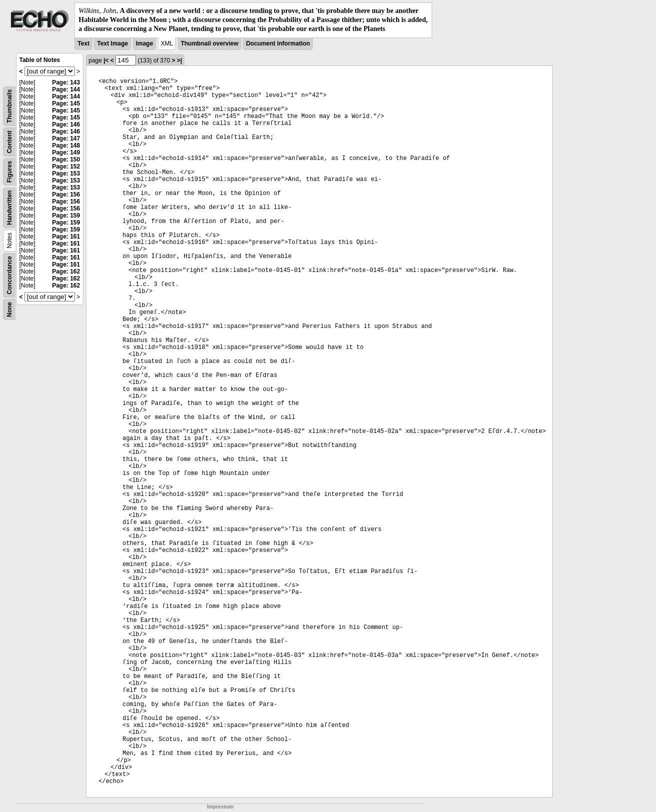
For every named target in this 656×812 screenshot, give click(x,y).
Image (145, 43)
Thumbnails (9, 106)
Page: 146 (66, 124)
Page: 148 (66, 145)
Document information (278, 43)
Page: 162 (66, 271)
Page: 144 (66, 89)
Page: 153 (66, 173)
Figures (9, 171)
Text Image (112, 43)
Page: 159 (66, 215)
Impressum (220, 807)
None (9, 309)
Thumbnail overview (210, 43)
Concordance (9, 275)
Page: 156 (66, 194)
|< (106, 60)
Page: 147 (66, 138)
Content (9, 142)
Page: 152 (66, 166)
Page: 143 (66, 82)
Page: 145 (66, 103)
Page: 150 (66, 159)
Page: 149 (66, 152)
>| (179, 60)
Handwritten (9, 207)
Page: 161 (66, 236)
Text (83, 43)
